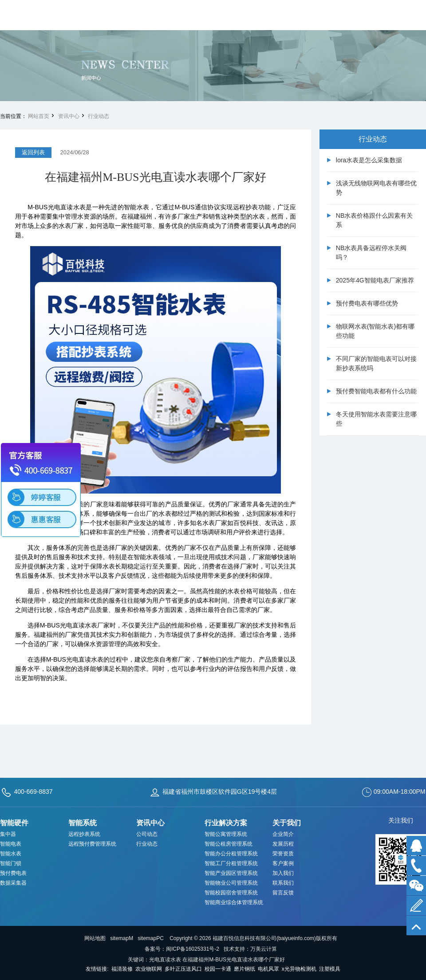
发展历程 (283, 844)
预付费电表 (13, 873)
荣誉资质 (283, 854)
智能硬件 (14, 823)
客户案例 (283, 863)
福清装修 (122, 969)
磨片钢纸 (245, 969)
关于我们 (287, 823)
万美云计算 (264, 949)
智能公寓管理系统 (226, 834)
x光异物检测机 (299, 969)
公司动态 (147, 834)
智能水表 (11, 854)
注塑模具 (330, 969)
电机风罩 (268, 969)
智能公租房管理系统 (229, 844)
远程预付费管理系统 (92, 844)
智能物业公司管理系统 (231, 883)
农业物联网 (149, 969)
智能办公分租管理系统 (231, 854)
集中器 (8, 834)
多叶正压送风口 (183, 969)
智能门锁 (11, 863)
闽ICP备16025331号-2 (193, 949)
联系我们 (283, 883)
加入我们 (283, 873)
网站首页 (39, 116)
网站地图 (95, 938)
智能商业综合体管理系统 (234, 902)
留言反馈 (283, 893)
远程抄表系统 (84, 834)
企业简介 (283, 834)
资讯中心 (69, 116)
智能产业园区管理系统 (231, 873)
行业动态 (99, 116)
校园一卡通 (218, 969)
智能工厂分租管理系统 (231, 863)
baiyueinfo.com (296, 938)
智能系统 (83, 823)
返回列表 (33, 152)
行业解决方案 (226, 823)
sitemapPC (151, 938)
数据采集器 (13, 883)
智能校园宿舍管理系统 (231, 893)
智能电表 (11, 844)
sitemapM (122, 938)
